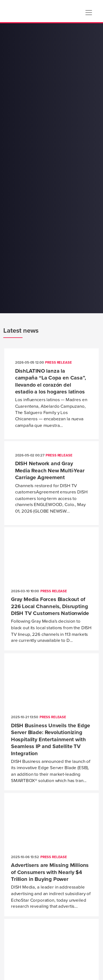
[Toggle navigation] (89, 13)
